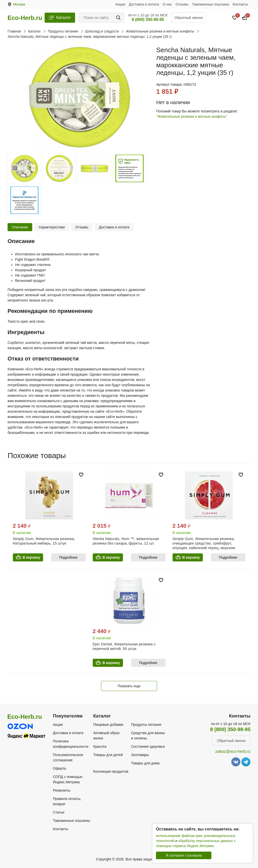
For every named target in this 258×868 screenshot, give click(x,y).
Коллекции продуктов (111, 771)
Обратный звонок (189, 18)
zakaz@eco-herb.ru (233, 751)
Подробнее (68, 557)
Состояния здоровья (148, 746)
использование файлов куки (179, 836)
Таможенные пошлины (211, 4)
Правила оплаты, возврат (67, 801)
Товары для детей (108, 755)
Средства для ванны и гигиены (148, 736)
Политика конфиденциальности (71, 744)
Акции (120, 4)
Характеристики (52, 227)
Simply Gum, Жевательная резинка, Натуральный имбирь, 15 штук (44, 541)
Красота (100, 746)
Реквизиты (62, 790)
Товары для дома (145, 763)
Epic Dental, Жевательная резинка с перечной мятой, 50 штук (124, 646)
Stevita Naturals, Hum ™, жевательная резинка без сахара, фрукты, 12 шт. (126, 541)
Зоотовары (140, 755)
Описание (20, 227)
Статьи (59, 812)
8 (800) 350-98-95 (148, 20)
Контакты (240, 4)
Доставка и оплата (144, 4)
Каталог (63, 18)
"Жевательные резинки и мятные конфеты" (192, 116)
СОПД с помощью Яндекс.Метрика (68, 779)
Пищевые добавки (108, 725)
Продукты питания (146, 725)
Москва (19, 4)
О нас (167, 4)
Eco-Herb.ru (25, 18)
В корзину (31, 557)
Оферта (59, 768)
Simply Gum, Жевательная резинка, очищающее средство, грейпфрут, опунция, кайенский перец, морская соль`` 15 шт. (204, 545)
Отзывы (182, 4)
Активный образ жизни (106, 736)
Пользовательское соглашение (68, 757)
